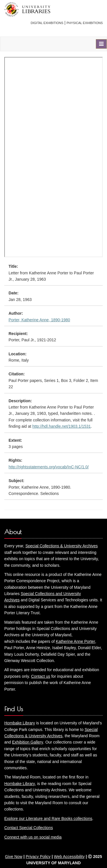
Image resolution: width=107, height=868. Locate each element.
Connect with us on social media (33, 837)
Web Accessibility (69, 857)
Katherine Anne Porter (76, 641)
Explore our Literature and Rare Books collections (48, 819)
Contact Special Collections (29, 828)
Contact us (41, 676)
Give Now (14, 857)
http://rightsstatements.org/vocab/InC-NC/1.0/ (49, 467)
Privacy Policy (38, 857)
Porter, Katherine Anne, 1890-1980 (39, 320)
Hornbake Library (20, 723)
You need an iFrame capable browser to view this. (53, 157)
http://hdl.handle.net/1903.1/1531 (61, 426)
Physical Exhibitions (85, 23)
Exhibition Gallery (28, 742)
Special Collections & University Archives (62, 546)
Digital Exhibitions (47, 23)
